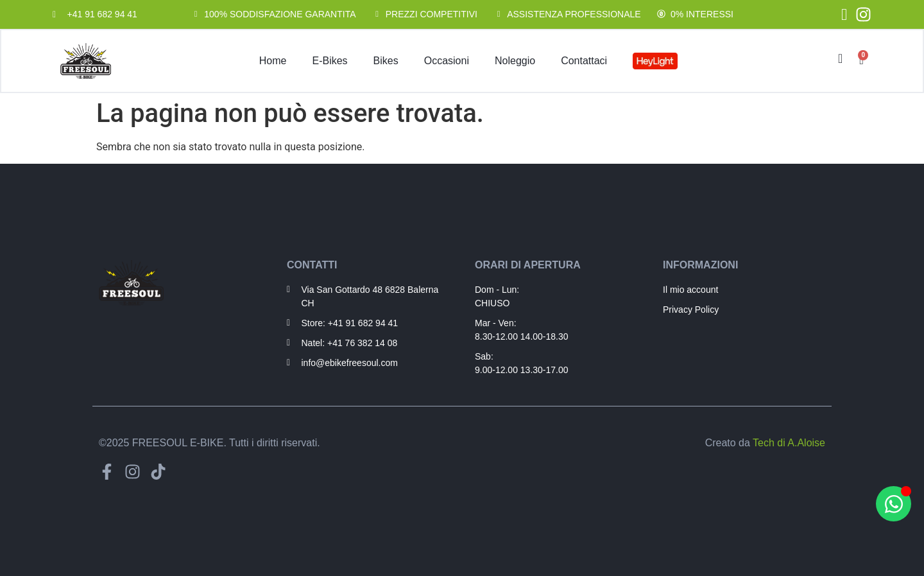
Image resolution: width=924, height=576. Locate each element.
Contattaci (584, 61)
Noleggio (515, 61)
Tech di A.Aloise (789, 443)
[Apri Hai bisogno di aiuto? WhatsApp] (894, 504)
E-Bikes (329, 61)
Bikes (386, 61)
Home (273, 61)
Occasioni (447, 61)
